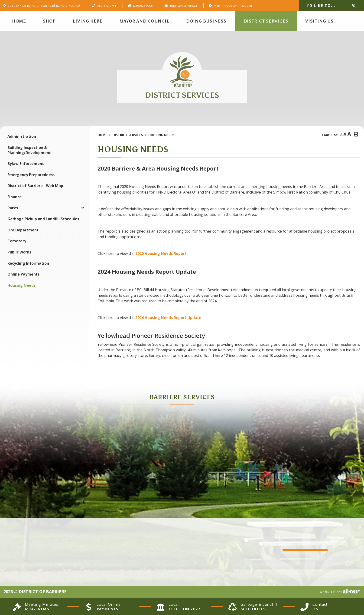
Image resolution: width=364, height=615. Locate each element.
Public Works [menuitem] (19, 252)
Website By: (340, 592)
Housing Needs (161, 135)
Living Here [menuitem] (88, 21)
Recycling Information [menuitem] (28, 263)
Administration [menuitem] (22, 136)
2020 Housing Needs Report (161, 253)
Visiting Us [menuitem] (319, 21)
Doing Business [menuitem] (206, 21)
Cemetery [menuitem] (17, 241)
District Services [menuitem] (266, 21)
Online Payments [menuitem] (23, 274)
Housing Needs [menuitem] (21, 285)
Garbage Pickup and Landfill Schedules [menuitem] (43, 219)
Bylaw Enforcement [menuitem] (26, 164)
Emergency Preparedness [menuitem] (31, 175)
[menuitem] (19, 21)
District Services (128, 135)
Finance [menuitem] (15, 197)
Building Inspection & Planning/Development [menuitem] (29, 150)
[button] (83, 208)
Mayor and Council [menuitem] (144, 21)
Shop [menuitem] (49, 21)
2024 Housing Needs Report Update (168, 318)
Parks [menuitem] (13, 208)
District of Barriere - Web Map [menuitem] (35, 186)
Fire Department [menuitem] (23, 230)
